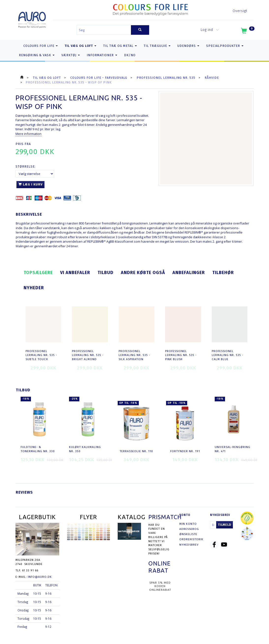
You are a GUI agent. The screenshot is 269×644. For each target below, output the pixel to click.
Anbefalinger (189, 273)
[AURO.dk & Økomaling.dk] (32, 19)
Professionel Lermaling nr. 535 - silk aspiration (134, 355)
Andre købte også (143, 273)
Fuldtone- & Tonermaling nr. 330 (38, 449)
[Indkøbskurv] (247, 32)
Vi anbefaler (75, 273)
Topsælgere (38, 273)
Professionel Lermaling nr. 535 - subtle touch (41, 355)
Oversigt (240, 11)
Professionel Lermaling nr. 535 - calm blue (228, 355)
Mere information (28, 134)
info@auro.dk (40, 577)
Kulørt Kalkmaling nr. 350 (85, 449)
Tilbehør (223, 273)
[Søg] (140, 30)
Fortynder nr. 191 (185, 451)
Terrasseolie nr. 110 (136, 451)
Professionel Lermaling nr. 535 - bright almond (88, 355)
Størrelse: (26, 166)
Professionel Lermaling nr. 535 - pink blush (181, 355)
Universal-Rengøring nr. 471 (233, 449)
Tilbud (106, 273)
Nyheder (34, 288)
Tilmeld (225, 525)
